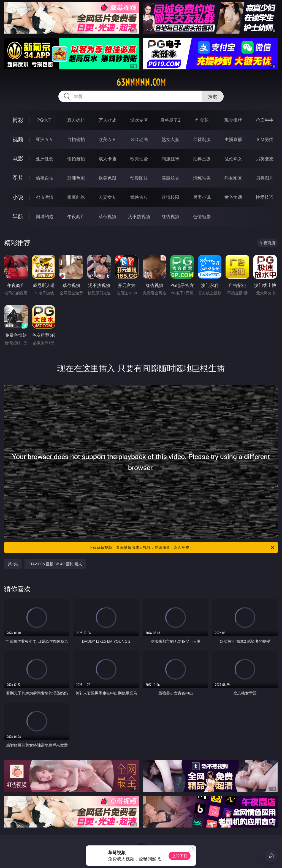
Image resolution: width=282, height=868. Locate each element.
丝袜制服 (202, 139)
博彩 (18, 120)
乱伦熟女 (233, 159)
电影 (18, 158)
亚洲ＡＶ (45, 139)
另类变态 (265, 159)
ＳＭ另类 (265, 139)
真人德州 (76, 120)
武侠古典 (139, 197)
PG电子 (44, 120)
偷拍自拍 (76, 159)
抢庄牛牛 (265, 120)
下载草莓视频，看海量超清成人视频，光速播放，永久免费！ (182, 547)
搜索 (213, 96)
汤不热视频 (139, 216)
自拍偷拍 (76, 139)
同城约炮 (45, 216)
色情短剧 (202, 216)
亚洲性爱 (45, 159)
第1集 (13, 564)
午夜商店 (76, 216)
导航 (18, 216)
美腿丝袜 (170, 178)
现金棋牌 (233, 120)
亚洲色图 (76, 178)
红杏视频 (170, 216)
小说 (18, 197)
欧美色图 (107, 178)
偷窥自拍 (45, 178)
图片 (18, 178)
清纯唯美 (202, 178)
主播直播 (233, 139)
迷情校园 (170, 197)
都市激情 (45, 197)
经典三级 (202, 159)
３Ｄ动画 (139, 139)
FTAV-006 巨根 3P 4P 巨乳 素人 (55, 564)
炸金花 (202, 120)
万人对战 (107, 120)
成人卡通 (107, 159)
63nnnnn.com (141, 82)
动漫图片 (139, 178)
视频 (18, 139)
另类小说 (202, 197)
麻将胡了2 (170, 120)
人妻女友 (107, 197)
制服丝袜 (170, 159)
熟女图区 (233, 178)
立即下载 (180, 856)
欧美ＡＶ (107, 139)
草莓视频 (107, 216)
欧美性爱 (139, 159)
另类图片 (265, 178)
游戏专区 (139, 120)
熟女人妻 (170, 139)
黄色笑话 (233, 197)
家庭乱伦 (76, 197)
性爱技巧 (265, 197)
